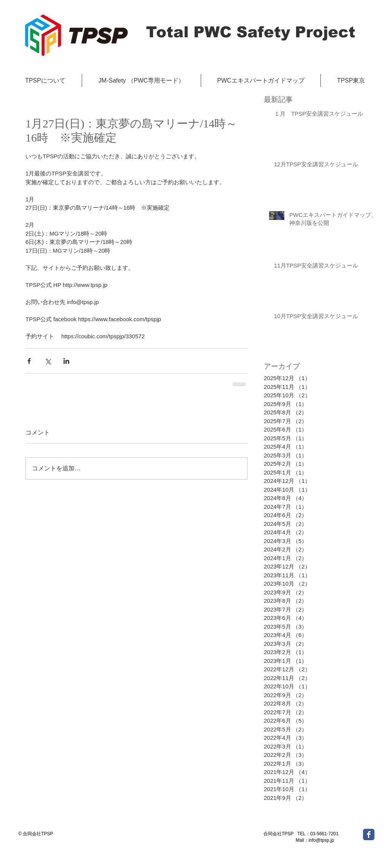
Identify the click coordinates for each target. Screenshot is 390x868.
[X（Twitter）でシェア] (48, 361)
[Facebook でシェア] (29, 361)
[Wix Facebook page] (369, 835)
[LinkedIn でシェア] (66, 361)
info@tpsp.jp (321, 840)
